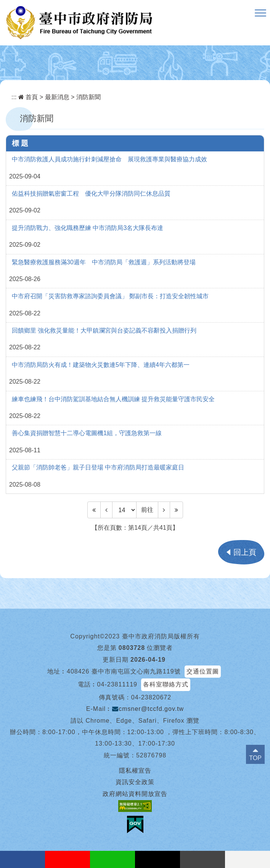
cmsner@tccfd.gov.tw (148, 709)
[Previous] (106, 510)
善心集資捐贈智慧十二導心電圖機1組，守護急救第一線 (87, 433)
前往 (147, 510)
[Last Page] (176, 510)
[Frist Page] (94, 510)
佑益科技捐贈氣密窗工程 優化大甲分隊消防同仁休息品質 (91, 194)
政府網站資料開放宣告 (135, 794)
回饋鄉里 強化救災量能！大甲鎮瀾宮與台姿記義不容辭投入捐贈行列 (104, 330)
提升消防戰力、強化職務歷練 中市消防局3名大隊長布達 (88, 228)
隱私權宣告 (135, 771)
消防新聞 (88, 97)
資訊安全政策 (135, 782)
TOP (255, 758)
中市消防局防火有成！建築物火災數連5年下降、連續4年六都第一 (101, 365)
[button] (260, 13)
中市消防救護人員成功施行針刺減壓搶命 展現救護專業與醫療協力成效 (109, 159)
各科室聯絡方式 (166, 684)
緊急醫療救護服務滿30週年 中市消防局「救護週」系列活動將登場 (104, 262)
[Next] (164, 510)
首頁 (28, 97)
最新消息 (57, 97)
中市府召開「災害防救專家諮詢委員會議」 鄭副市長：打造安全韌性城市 (110, 296)
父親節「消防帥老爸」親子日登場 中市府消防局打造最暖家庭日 (98, 467)
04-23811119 (117, 684)
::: (14, 97)
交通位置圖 (203, 671)
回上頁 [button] (245, 552)
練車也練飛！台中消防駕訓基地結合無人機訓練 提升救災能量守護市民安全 (113, 399)
